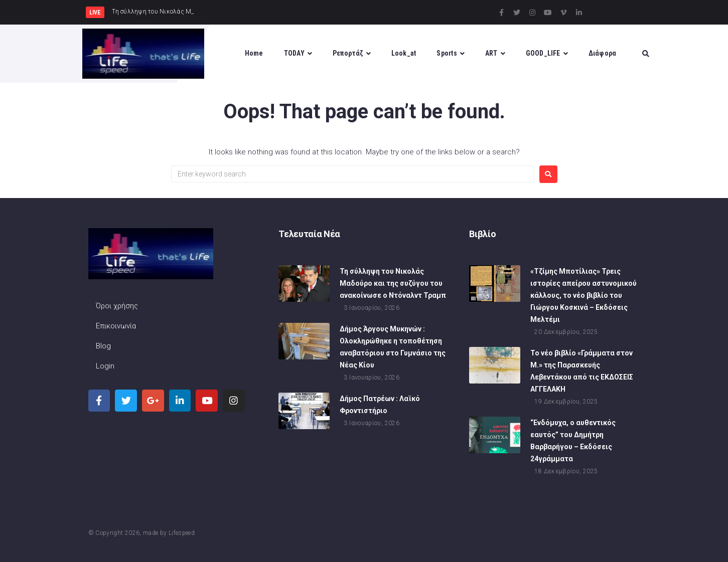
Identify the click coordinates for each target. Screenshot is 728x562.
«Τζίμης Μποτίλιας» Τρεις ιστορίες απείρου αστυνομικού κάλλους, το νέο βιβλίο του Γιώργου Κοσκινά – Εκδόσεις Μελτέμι (584, 295)
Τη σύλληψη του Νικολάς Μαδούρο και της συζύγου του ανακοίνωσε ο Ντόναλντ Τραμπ (393, 283)
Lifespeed (182, 533)
